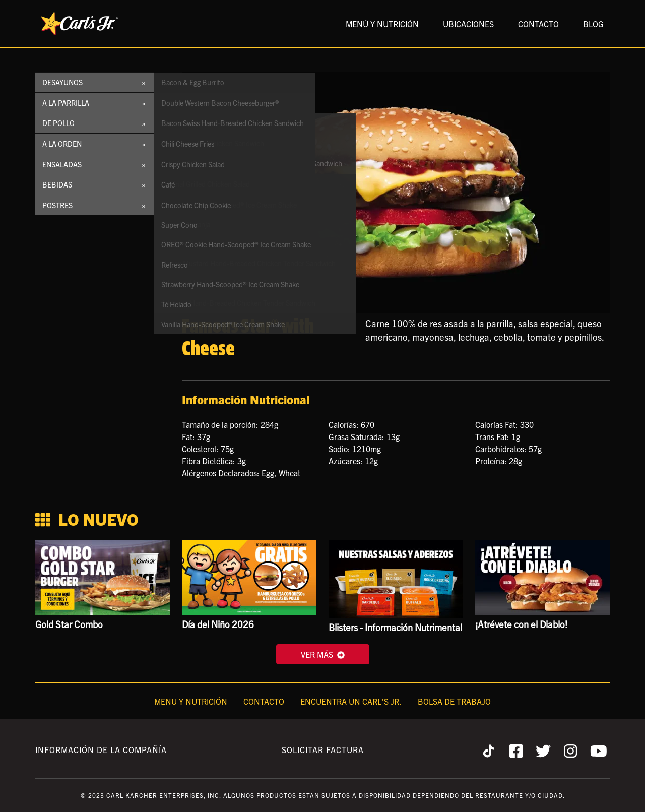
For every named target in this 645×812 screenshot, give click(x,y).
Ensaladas (62, 164)
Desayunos (62, 82)
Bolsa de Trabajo (454, 701)
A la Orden (62, 144)
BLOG (593, 24)
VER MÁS (323, 654)
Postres (57, 205)
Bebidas (57, 184)
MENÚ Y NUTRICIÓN (382, 24)
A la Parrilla (66, 103)
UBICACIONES (468, 24)
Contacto (264, 701)
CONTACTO (538, 24)
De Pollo (58, 123)
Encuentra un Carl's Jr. (351, 701)
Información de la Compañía (101, 749)
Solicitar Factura (323, 749)
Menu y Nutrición (191, 701)
